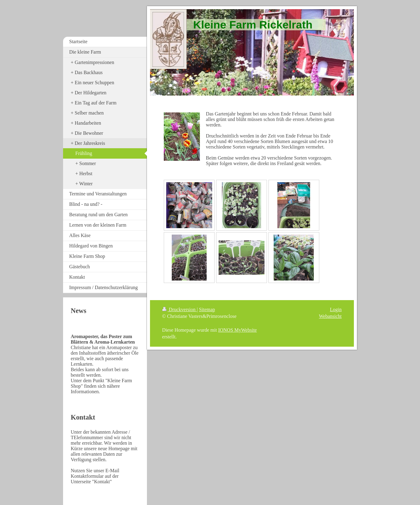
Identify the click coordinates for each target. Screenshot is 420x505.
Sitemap (207, 309)
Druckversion (180, 309)
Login (336, 309)
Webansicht (330, 316)
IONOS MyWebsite (238, 330)
